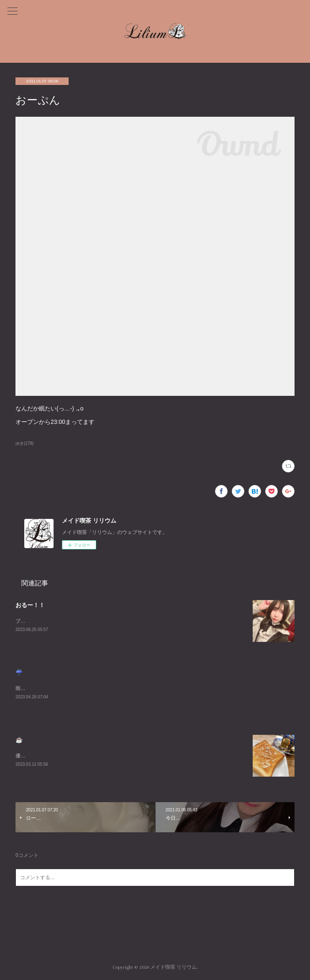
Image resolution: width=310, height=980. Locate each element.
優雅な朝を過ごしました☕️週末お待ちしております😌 (77, 756)
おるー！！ (30, 605)
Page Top (155, 934)
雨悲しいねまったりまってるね (51, 688)
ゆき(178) (24, 443)
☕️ (19, 740)
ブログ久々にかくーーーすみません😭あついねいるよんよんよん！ (91, 621)
